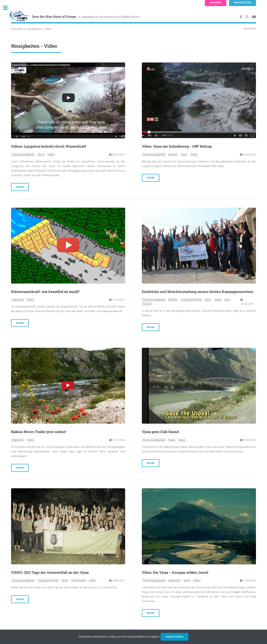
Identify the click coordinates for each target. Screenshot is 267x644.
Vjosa (41, 155)
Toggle (8, 8)
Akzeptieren (174, 637)
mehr (20, 187)
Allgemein (18, 300)
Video (51, 155)
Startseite (17, 29)
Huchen (147, 304)
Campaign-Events (191, 300)
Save (227, 300)
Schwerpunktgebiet (23, 155)
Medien (173, 155)
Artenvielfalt (79, 581)
